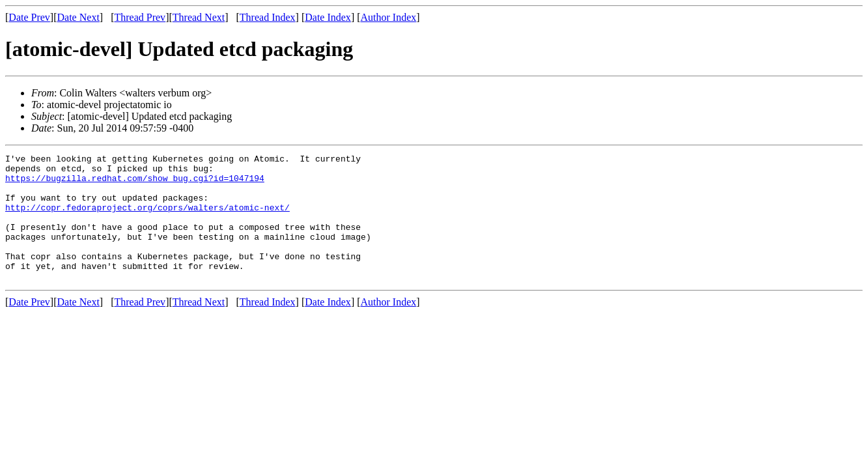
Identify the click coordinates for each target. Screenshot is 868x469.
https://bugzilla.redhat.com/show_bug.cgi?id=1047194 (135, 184)
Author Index (389, 17)
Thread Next (199, 17)
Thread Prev (140, 17)
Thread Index (268, 17)
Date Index (328, 17)
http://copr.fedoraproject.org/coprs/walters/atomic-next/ (147, 219)
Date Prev (29, 17)
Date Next (78, 17)
